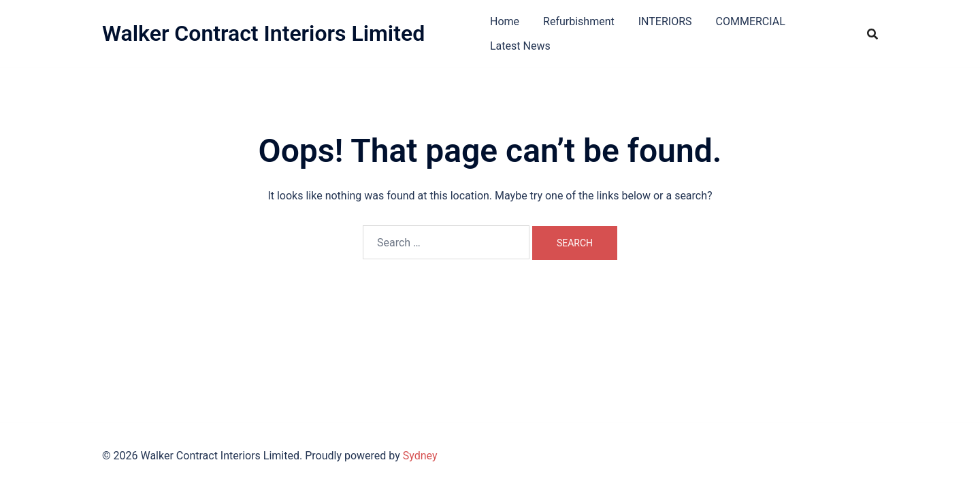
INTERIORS (665, 21)
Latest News (520, 46)
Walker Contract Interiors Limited (263, 33)
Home (505, 21)
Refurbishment (579, 21)
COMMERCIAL (751, 21)
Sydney (420, 456)
